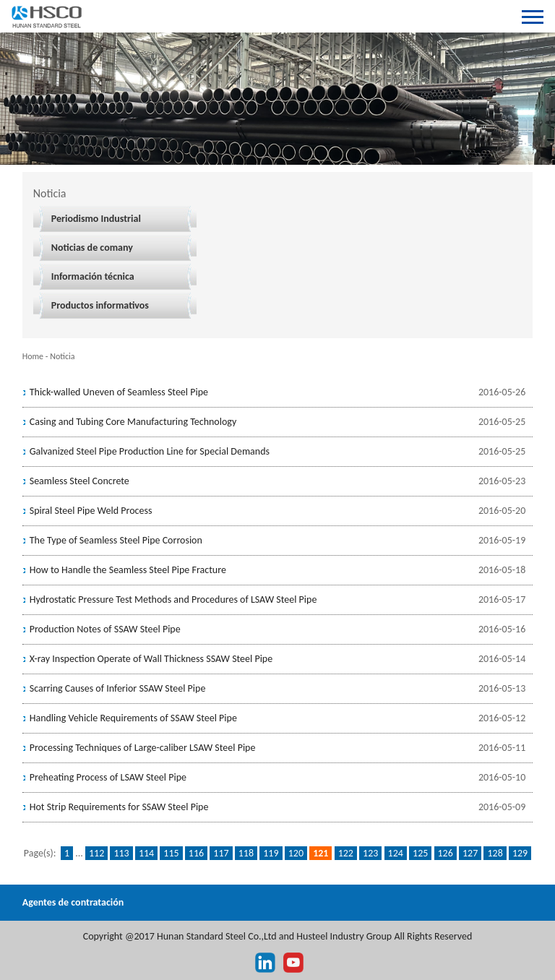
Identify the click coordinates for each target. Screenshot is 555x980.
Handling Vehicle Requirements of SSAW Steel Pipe (133, 718)
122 (346, 853)
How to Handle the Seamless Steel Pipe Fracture (128, 570)
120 (296, 853)
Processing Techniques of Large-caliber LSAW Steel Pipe (143, 748)
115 (171, 853)
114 (146, 853)
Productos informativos (100, 305)
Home (33, 356)
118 (246, 853)
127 (470, 853)
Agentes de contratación (73, 902)
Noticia (62, 356)
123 (370, 853)
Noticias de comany (92, 248)
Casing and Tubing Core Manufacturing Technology (133, 422)
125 (420, 853)
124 (396, 853)
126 (446, 853)
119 (271, 853)
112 (96, 853)
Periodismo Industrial (96, 219)
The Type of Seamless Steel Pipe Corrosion (116, 540)
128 (495, 853)
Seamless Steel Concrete (79, 481)
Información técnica (93, 276)
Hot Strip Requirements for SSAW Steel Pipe (119, 807)
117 (221, 853)
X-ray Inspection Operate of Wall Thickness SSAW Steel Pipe (151, 659)
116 (196, 853)
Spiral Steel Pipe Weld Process (91, 511)
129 (520, 853)
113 (121, 853)
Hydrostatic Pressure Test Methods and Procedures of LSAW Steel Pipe (173, 599)
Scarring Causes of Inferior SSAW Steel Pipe (118, 688)
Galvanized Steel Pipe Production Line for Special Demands (150, 451)
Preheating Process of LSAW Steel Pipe (108, 777)
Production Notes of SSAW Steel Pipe (105, 629)
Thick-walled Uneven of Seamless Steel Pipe (119, 392)
